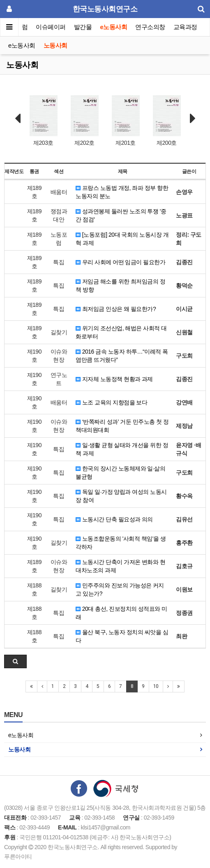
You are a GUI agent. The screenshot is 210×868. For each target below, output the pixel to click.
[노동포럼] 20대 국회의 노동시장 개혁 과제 (122, 239)
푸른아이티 (18, 857)
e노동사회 (114, 27)
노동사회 (55, 45)
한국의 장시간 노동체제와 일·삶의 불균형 (120, 473)
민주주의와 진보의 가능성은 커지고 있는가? (120, 589)
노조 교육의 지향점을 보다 (111, 402)
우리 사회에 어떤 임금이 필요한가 (120, 262)
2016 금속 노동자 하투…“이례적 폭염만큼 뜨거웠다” (122, 356)
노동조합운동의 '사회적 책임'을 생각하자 (121, 543)
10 (156, 686)
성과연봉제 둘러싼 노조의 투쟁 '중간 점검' (121, 215)
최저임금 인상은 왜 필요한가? (116, 309)
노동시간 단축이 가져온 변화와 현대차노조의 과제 (120, 566)
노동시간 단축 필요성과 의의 (114, 519)
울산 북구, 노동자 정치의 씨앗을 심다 (122, 636)
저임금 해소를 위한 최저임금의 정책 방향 (120, 286)
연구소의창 (150, 27)
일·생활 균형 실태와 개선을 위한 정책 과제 (122, 449)
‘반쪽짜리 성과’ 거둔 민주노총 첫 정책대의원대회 (122, 426)
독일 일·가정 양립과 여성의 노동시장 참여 (121, 496)
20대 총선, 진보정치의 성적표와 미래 (121, 613)
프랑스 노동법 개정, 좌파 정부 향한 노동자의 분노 (122, 192)
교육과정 (185, 27)
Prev (18, 119)
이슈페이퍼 (51, 27)
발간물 (83, 27)
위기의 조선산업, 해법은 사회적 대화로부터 (121, 332)
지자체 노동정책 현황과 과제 (114, 379)
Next (193, 119)
